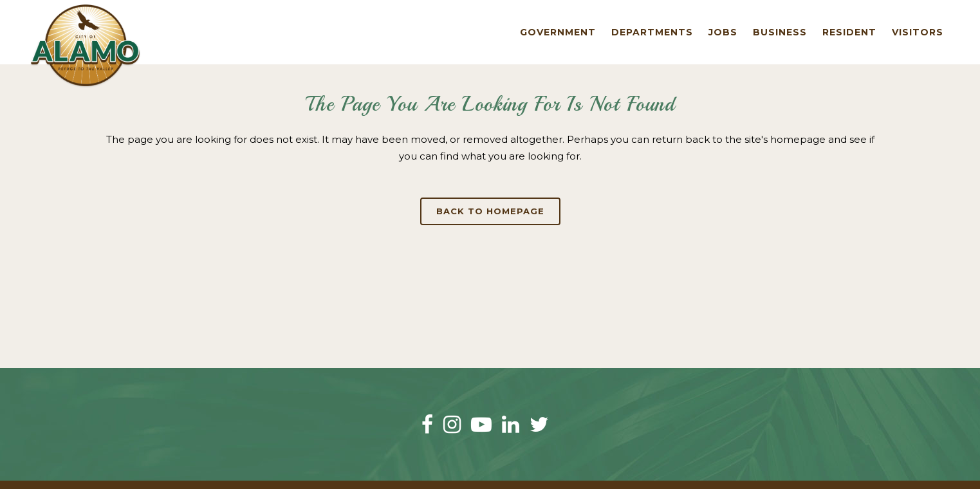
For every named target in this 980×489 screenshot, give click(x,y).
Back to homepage (490, 211)
